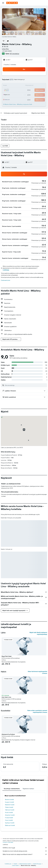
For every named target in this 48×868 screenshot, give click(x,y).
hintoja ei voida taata (8, 842)
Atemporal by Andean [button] (8, 734)
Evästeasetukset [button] (6, 280)
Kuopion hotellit (10, 802)
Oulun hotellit (9, 820)
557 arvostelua (14, 54)
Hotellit (15, 864)
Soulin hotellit (9, 812)
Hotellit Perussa (37, 864)
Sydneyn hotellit (10, 823)
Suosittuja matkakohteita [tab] (12, 789)
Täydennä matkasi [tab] (28, 789)
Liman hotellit (15, 865)
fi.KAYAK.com (8, 864)
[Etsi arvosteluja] (26, 385)
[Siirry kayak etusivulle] (12, 3)
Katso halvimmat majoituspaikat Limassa (37, 672)
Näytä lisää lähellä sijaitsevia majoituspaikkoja (38, 633)
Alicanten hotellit (10, 815)
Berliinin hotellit (9, 800)
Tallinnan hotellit (10, 810)
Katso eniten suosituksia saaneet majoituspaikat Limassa (37, 711)
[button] (3, 3)
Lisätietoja (6, 270)
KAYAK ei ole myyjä (25, 848)
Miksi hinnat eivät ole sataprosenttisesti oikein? (25, 854)
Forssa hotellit (9, 818)
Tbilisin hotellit (9, 807)
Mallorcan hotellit (10, 825)
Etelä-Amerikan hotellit (25, 864)
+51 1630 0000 (7, 51)
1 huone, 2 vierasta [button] (10, 65)
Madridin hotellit (10, 805)
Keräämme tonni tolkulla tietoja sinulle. (25, 851)
